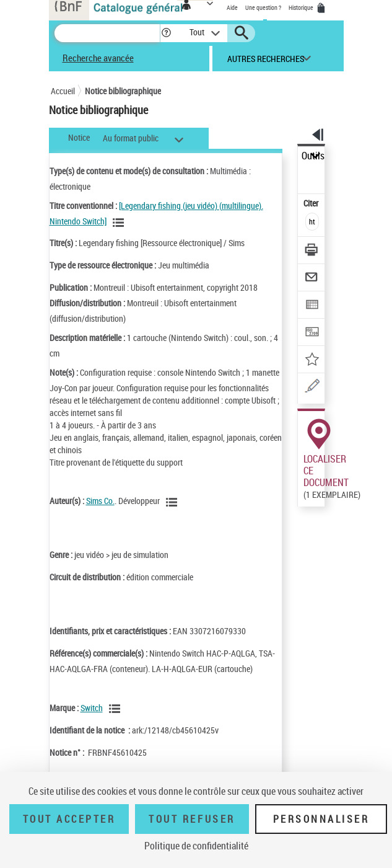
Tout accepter (69, 819)
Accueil (63, 91)
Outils (313, 156)
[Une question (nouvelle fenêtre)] (312, 388)
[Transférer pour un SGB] (312, 333)
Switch (92, 708)
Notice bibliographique (123, 91)
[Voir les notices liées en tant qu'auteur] (173, 502)
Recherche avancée (98, 58)
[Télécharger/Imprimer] (312, 251)
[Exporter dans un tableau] (312, 306)
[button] (166, 33)
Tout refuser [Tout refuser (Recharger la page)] (192, 819)
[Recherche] (107, 33)
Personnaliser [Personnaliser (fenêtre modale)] (321, 819)
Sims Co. (100, 501)
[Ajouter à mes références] (312, 361)
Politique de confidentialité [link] (196, 846)
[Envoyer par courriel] (312, 279)
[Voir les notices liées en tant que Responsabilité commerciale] (116, 709)
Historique (302, 7)
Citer (312, 203)
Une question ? (263, 7)
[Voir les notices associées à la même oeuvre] (120, 223)
